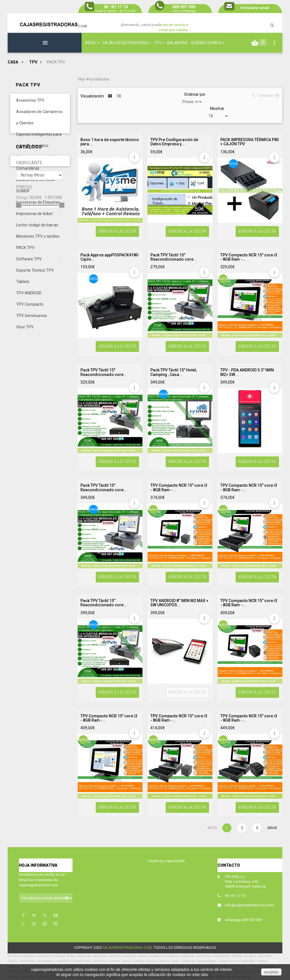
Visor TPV (25, 332)
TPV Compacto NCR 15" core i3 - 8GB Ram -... (249, 257)
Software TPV (29, 264)
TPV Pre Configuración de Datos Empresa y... (174, 142)
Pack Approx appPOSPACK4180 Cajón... (109, 257)
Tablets (23, 286)
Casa (13, 62)
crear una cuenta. (173, 30)
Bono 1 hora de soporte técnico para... (110, 142)
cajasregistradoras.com (127, 948)
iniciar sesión (174, 25)
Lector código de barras (37, 230)
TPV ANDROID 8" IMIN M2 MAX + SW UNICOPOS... (179, 603)
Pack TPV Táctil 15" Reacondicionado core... (174, 257)
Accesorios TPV (30, 105)
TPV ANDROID (29, 298)
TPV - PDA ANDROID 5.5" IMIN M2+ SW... (247, 372)
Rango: (22, 418)
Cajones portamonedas (37, 162)
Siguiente (272, 828)
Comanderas (28, 173)
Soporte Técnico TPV (35, 275)
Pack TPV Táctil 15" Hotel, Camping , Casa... (174, 372)
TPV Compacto (30, 309)
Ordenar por (195, 94)
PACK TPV (25, 252)
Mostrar (217, 109)
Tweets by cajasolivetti (166, 861)
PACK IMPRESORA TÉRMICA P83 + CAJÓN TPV (250, 142)
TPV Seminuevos (32, 320)
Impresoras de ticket (34, 218)
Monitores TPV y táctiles (38, 241)
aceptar (271, 972)
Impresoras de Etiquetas (38, 207)
